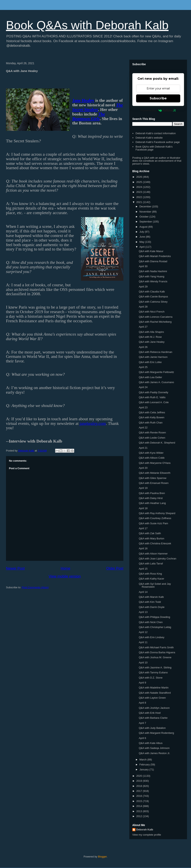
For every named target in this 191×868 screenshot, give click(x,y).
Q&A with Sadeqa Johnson (154, 748)
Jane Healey (83, 100)
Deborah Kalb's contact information (156, 133)
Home (66, 568)
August (144, 227)
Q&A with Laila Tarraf (151, 564)
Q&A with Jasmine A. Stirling (155, 668)
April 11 (143, 642)
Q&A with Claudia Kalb (152, 292)
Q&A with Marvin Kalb (151, 597)
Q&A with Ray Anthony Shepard (157, 513)
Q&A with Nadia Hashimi (153, 271)
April (142, 247)
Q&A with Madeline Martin (154, 688)
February (145, 765)
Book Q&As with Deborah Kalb (87, 25)
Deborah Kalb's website (149, 138)
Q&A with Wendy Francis (153, 281)
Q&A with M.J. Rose (150, 337)
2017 (140, 791)
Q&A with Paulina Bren (152, 493)
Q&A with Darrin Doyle (152, 607)
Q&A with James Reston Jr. (154, 753)
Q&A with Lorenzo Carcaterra (155, 317)
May (142, 242)
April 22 (143, 428)
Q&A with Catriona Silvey (153, 302)
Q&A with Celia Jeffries (152, 412)
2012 (140, 816)
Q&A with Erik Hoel (150, 713)
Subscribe (158, 98)
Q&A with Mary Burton (151, 538)
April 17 (143, 528)
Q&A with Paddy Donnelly (153, 392)
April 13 (143, 612)
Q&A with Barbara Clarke (153, 718)
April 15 (143, 569)
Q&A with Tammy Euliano (153, 672)
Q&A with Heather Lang (152, 503)
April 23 (143, 407)
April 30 (143, 266)
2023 (140, 192)
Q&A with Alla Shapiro (151, 332)
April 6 (142, 738)
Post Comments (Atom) (35, 587)
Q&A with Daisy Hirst (151, 498)
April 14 (143, 592)
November (146, 212)
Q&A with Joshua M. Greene (155, 657)
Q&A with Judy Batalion (152, 728)
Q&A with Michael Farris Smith (156, 647)
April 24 (143, 387)
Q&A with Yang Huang (151, 276)
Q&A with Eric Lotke (150, 362)
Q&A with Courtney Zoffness (155, 518)
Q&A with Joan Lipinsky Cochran (157, 559)
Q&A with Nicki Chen (151, 622)
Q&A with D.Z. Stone (151, 678)
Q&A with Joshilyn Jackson (154, 708)
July (142, 232)
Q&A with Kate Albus (151, 743)
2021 (140, 202)
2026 (140, 177)
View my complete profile (147, 835)
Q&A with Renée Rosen (152, 433)
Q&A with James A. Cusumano (156, 382)
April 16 (143, 548)
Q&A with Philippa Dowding (154, 617)
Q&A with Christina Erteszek (155, 543)
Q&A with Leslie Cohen (152, 438)
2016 (140, 796)
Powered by (158, 110)
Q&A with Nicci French (152, 312)
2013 (140, 811)
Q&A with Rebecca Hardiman (155, 352)
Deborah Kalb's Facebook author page (158, 142)
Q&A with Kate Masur (151, 251)
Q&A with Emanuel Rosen (154, 483)
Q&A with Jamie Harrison (153, 357)
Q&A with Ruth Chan (151, 423)
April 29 (143, 287)
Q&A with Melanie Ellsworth (154, 473)
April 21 (143, 448)
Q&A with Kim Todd (150, 602)
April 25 (143, 367)
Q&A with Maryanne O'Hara (154, 463)
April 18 (143, 508)
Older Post (115, 568)
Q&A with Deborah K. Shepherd (157, 443)
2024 (140, 187)
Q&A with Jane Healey (152, 342)
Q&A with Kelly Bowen (152, 417)
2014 (140, 806)
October (144, 217)
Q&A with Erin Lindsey (152, 637)
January (144, 769)
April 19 (143, 488)
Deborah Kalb (145, 830)
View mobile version (65, 576)
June (143, 237)
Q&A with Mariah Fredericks (155, 256)
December (146, 206)
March (143, 760)
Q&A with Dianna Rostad (153, 261)
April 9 (142, 683)
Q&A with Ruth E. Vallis (152, 397)
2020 (140, 776)
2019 (140, 781)
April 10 (143, 663)
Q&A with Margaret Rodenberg (156, 733)
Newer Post (15, 568)
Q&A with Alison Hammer (153, 554)
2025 (140, 182)
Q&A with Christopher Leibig (155, 627)
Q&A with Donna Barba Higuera (157, 652)
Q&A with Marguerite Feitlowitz (156, 372)
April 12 (143, 632)
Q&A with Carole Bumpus (153, 297)
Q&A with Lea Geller (150, 377)
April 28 (143, 307)
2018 (140, 786)
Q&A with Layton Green (152, 698)
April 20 (143, 468)
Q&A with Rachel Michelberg (155, 322)
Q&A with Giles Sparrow (153, 478)
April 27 (143, 327)
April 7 (142, 723)
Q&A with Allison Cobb (152, 458)
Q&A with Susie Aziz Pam (153, 523)
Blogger (102, 857)
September (146, 222)
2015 (140, 801)
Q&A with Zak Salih (150, 533)
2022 (140, 197)
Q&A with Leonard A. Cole (154, 402)
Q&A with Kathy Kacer (151, 579)
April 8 (142, 703)
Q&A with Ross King (150, 574)
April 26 (143, 347)
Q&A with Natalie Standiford (155, 693)
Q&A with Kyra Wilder (151, 453)
